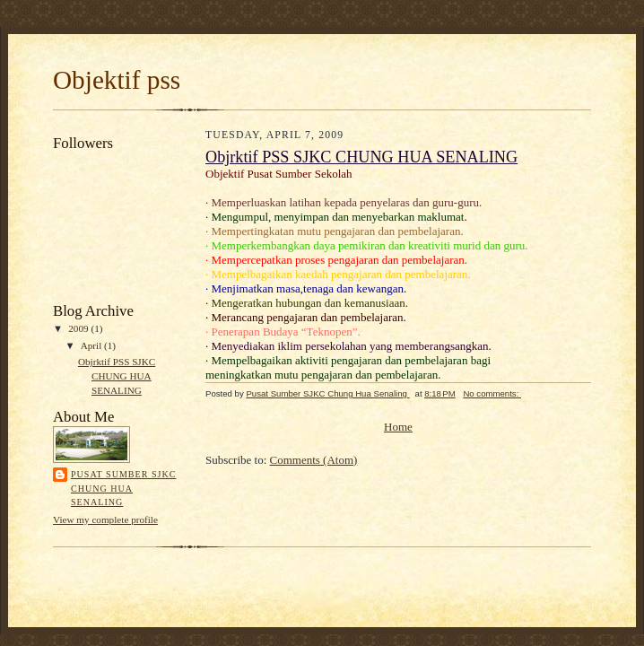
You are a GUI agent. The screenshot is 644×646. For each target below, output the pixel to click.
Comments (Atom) (314, 460)
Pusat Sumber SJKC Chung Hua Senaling (123, 488)
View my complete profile (105, 519)
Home (398, 427)
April (92, 345)
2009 (79, 328)
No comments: (492, 393)
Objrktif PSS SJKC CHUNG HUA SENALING (117, 375)
